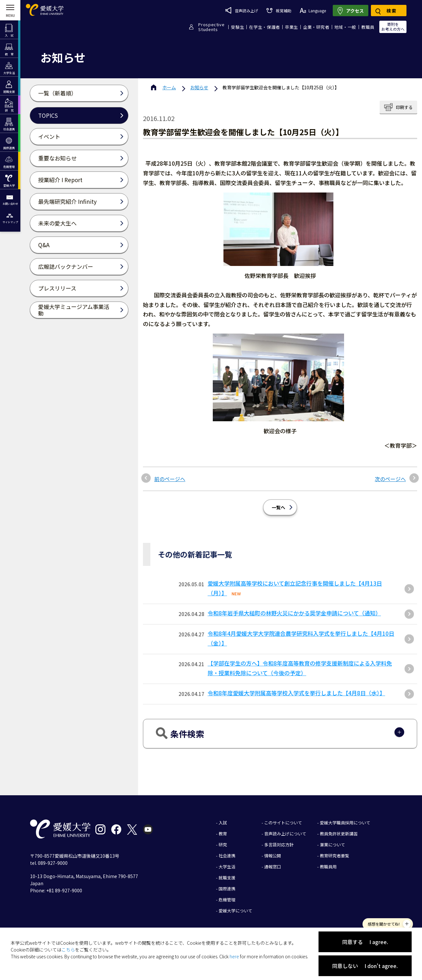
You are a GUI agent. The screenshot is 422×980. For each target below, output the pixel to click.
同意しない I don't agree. (365, 966)
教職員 (368, 27)
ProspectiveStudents (211, 27)
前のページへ (170, 479)
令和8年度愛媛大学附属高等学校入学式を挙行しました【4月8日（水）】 (296, 693)
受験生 (238, 27)
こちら (68, 950)
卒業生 (292, 27)
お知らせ (199, 87)
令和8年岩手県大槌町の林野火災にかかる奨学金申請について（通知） (294, 613)
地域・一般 (345, 27)
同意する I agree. (365, 942)
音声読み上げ (242, 10)
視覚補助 (279, 11)
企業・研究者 (316, 27)
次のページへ (390, 479)
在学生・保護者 (265, 27)
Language (313, 11)
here (234, 956)
